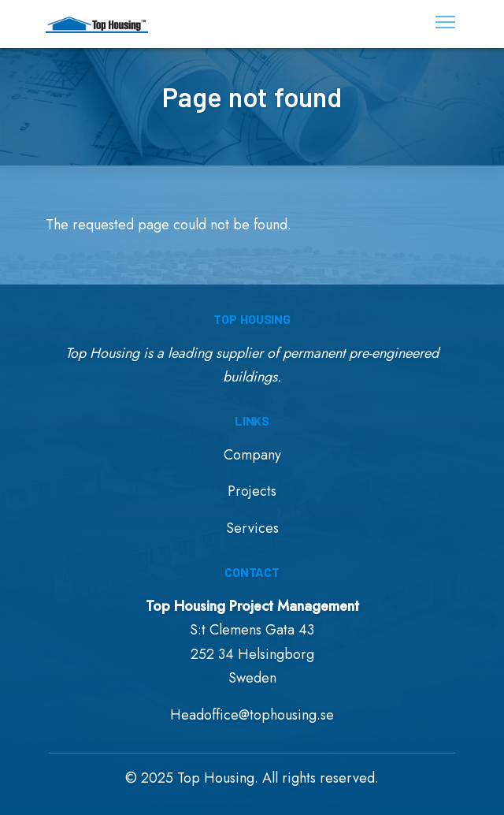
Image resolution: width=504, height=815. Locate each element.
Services (252, 528)
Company (252, 455)
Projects (252, 491)
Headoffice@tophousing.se (252, 715)
